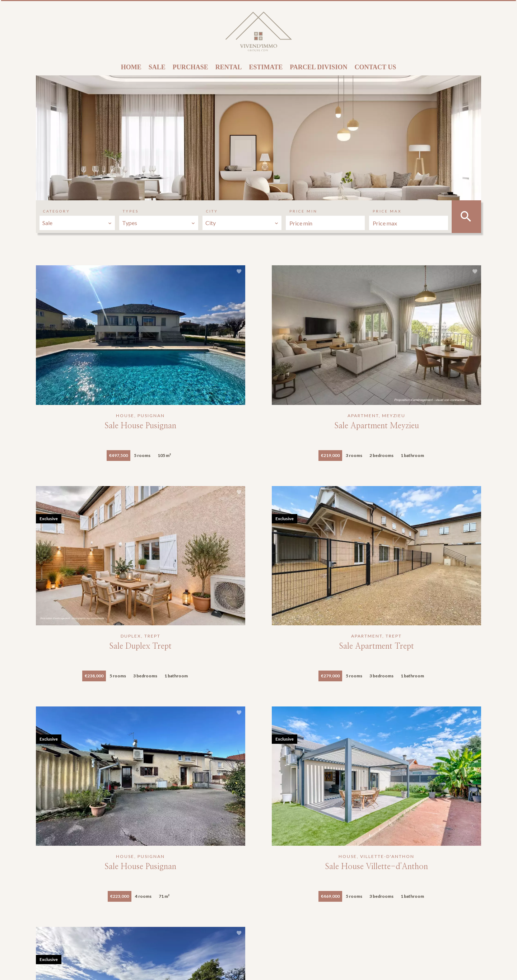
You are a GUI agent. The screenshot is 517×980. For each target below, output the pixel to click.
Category (57, 211)
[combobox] (77, 223)
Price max (387, 211)
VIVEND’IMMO (261, 887)
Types (131, 211)
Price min (303, 211)
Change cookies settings (201, 964)
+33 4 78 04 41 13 (259, 928)
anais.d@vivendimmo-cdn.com (274, 937)
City (212, 211)
